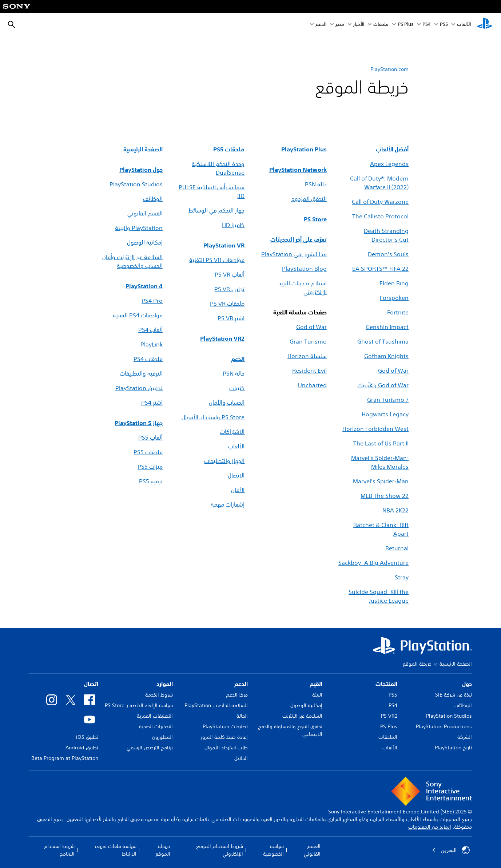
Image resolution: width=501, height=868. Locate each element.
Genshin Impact (387, 327)
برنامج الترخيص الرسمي (150, 748)
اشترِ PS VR (231, 318)
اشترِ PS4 (152, 403)
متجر (340, 25)
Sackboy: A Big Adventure (373, 563)
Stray (402, 577)
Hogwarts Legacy (385, 414)
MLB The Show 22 (385, 496)
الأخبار (359, 25)
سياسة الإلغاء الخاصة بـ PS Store (139, 705)
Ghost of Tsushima (383, 341)
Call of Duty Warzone (380, 202)
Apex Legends (389, 164)
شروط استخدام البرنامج (59, 850)
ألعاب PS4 (150, 330)
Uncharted (312, 385)
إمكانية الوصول (145, 242)
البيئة (317, 695)
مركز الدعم (237, 695)
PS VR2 (389, 716)
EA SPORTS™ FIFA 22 (380, 269)
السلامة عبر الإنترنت (302, 716)
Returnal (397, 548)
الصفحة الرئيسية (456, 664)
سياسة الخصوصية (273, 850)
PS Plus (405, 25)
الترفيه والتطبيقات (141, 373)
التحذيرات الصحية (156, 726)
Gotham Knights (386, 356)
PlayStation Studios (136, 184)
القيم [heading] (316, 684)
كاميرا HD (233, 225)
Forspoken (394, 298)
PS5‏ (444, 25)
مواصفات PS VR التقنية (217, 260)
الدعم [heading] (241, 684)
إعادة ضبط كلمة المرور (224, 737)
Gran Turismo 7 (388, 400)
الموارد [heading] (165, 684)
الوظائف (153, 199)
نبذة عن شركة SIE (454, 695)
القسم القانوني (145, 213)
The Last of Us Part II (381, 443)
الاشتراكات (232, 432)
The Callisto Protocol (380, 216)
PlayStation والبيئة (139, 228)
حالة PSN (234, 373)
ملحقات (381, 25)
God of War (311, 327)
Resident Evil (309, 370)
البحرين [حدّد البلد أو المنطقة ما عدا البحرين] (451, 850)
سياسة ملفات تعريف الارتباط (116, 850)
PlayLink (152, 344)
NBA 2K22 (395, 510)
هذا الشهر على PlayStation (294, 254)
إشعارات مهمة (228, 504)
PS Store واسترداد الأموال (213, 417)
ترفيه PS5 (151, 481)
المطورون (162, 737)
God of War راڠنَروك (383, 385)
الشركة (465, 737)
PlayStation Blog (304, 269)
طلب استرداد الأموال (226, 748)
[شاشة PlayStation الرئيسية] (485, 25)
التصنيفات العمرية (155, 716)
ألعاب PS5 (150, 437)
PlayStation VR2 (222, 338)
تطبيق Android (82, 748)
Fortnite (398, 312)
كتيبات (237, 388)
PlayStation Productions (444, 726)
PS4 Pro (152, 301)
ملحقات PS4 (148, 359)
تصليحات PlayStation (225, 726)
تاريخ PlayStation (453, 748)
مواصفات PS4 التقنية (138, 315)
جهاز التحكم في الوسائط (216, 210)
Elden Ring (394, 283)
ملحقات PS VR (227, 304)
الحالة (242, 716)
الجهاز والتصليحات (224, 461)
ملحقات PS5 (148, 452)
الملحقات (388, 737)
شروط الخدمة (159, 695)
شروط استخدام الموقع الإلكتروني (220, 850)
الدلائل (241, 758)
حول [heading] (467, 684)
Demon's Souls (388, 254)
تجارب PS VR (229, 289)
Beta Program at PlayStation (65, 758)
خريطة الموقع (163, 850)
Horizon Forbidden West (375, 429)
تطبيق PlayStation (139, 388)
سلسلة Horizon (307, 356)
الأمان (238, 490)
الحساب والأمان (227, 403)
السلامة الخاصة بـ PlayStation (216, 705)
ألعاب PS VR (230, 274)
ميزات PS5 (150, 467)
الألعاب (464, 25)
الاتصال (236, 475)
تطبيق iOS (87, 737)
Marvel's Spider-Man (381, 481)
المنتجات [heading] (386, 684)
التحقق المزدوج (309, 199)
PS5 (393, 695)
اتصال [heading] (91, 684)
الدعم (321, 25)
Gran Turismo (308, 341)
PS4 (427, 25)
